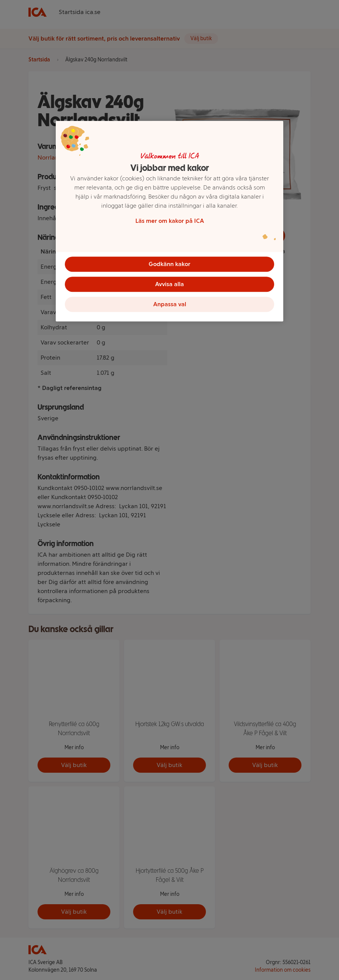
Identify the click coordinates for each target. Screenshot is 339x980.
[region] (169, 222)
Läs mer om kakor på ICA (170, 220)
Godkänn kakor (169, 264)
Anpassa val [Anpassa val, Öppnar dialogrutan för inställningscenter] (170, 306)
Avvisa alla (169, 285)
